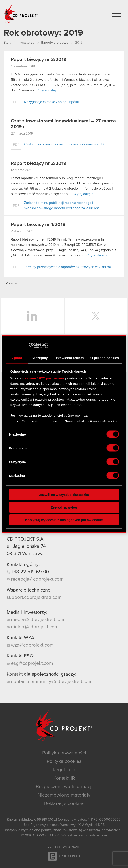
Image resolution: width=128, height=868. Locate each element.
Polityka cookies (64, 761)
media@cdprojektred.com (36, 620)
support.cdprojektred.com (34, 598)
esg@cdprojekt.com (30, 663)
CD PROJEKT (21, 14)
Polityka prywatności (64, 753)
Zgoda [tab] (17, 358)
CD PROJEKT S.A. (26, 539)
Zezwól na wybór (64, 507)
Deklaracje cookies (64, 804)
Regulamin (64, 770)
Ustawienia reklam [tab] (69, 358)
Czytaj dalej (47, 90)
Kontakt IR (64, 778)
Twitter (96, 316)
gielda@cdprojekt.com (33, 627)
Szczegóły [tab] (40, 358)
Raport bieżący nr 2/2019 (39, 164)
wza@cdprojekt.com (30, 645)
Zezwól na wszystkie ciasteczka (64, 495)
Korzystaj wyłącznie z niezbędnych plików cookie (64, 520)
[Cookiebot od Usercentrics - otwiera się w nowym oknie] (28, 346)
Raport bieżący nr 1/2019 (38, 225)
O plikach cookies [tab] (105, 358)
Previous (12, 283)
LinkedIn (32, 316)
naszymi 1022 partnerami (43, 378)
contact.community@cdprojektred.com (50, 682)
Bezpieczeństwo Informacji (64, 787)
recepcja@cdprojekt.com (35, 579)
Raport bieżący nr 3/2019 (39, 60)
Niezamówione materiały (64, 795)
